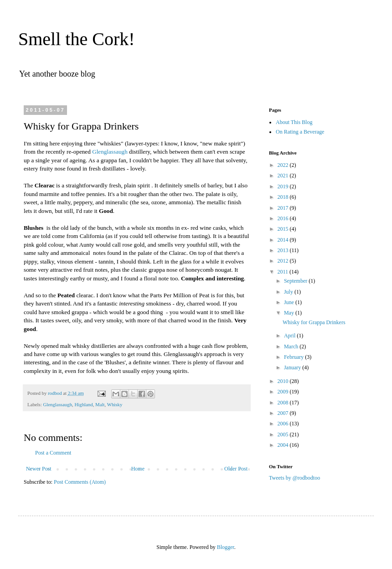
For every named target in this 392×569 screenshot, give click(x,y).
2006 (284, 424)
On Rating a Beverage (300, 132)
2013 (284, 250)
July (289, 292)
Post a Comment (53, 453)
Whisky (115, 404)
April (290, 336)
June (290, 302)
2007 (284, 413)
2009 (284, 392)
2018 (284, 197)
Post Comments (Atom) (80, 482)
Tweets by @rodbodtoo (294, 478)
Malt (100, 404)
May (290, 313)
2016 (284, 218)
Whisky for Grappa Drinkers (314, 322)
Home (138, 469)
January (293, 367)
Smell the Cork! (77, 39)
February (294, 357)
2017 (284, 208)
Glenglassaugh (110, 152)
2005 (284, 435)
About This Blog (294, 122)
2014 (284, 240)
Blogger (226, 547)
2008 (284, 403)
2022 (284, 165)
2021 (284, 176)
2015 (284, 229)
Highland (83, 404)
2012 (284, 261)
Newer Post (39, 469)
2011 (284, 272)
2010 (284, 381)
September (296, 281)
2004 (284, 445)
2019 (284, 186)
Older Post (236, 469)
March (292, 347)
